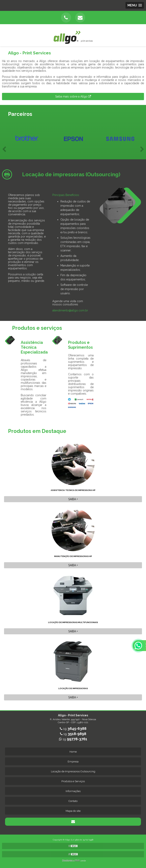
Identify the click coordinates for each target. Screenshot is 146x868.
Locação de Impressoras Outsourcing (73, 771)
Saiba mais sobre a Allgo (73, 96)
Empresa (73, 762)
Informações (73, 791)
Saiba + (73, 499)
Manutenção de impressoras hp (73, 556)
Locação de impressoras (73, 688)
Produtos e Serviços (73, 781)
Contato (73, 801)
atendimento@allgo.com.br (70, 310)
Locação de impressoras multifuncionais (73, 622)
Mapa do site (73, 811)
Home (73, 752)
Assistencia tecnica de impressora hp (73, 490)
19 (73, 729)
